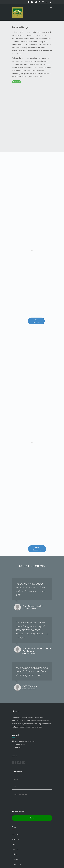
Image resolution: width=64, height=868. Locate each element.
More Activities (36, 321)
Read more (16, 82)
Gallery (15, 854)
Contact (15, 859)
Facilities (15, 844)
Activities (15, 839)
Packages (16, 834)
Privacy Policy (17, 864)
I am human (20, 812)
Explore (15, 849)
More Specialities (37, 549)
